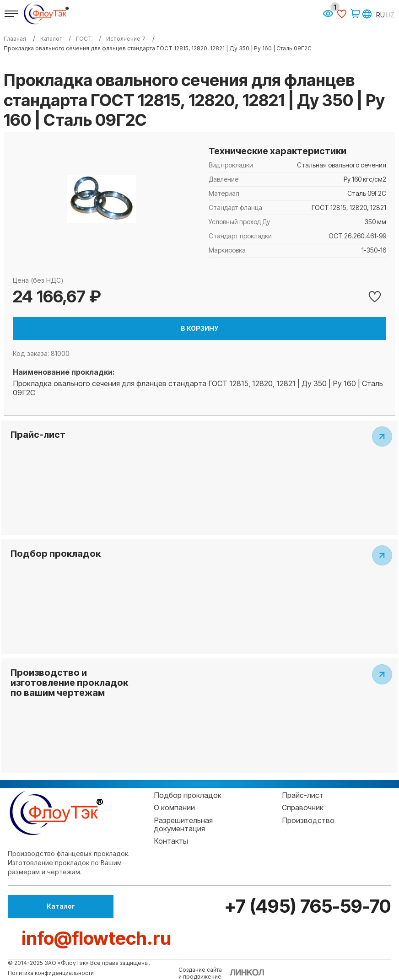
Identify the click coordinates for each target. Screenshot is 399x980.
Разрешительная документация (183, 824)
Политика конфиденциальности (51, 973)
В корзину (199, 328)
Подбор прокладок (188, 795)
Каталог (58, 906)
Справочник (303, 808)
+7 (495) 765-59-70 (306, 906)
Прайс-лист (303, 795)
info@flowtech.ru (96, 938)
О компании (174, 808)
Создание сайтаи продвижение (200, 973)
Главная (15, 39)
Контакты (171, 841)
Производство (308, 820)
